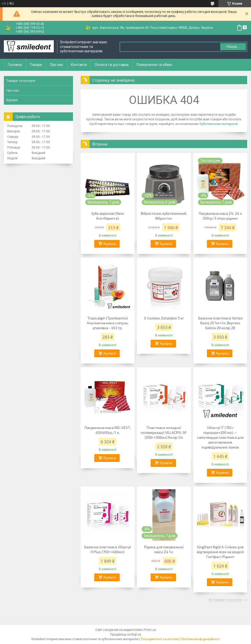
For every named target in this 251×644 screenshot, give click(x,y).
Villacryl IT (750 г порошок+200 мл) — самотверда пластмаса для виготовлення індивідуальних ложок (220, 437)
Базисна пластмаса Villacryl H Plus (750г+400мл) (108, 549)
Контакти (79, 65)
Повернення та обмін (154, 65)
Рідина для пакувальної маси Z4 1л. (164, 549)
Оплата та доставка (112, 65)
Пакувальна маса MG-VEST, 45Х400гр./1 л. (108, 430)
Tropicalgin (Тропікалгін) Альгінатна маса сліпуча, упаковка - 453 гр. (108, 323)
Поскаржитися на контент (160, 639)
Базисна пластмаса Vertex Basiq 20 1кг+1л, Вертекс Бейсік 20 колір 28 (220, 323)
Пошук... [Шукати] (233, 47)
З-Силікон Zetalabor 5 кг (164, 318)
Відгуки (12, 100)
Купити (110, 244)
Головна (15, 65)
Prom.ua (150, 630)
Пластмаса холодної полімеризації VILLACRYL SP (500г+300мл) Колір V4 (164, 432)
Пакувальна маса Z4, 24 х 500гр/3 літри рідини (220, 216)
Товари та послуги (21, 81)
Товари (36, 65)
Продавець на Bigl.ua (126, 635)
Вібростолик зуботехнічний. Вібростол (164, 216)
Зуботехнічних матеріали (218, 124)
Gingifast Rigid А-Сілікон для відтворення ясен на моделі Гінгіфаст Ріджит (220, 552)
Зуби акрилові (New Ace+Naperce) (107, 216)
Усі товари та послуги (225, 600)
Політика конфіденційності (200, 639)
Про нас (56, 65)
